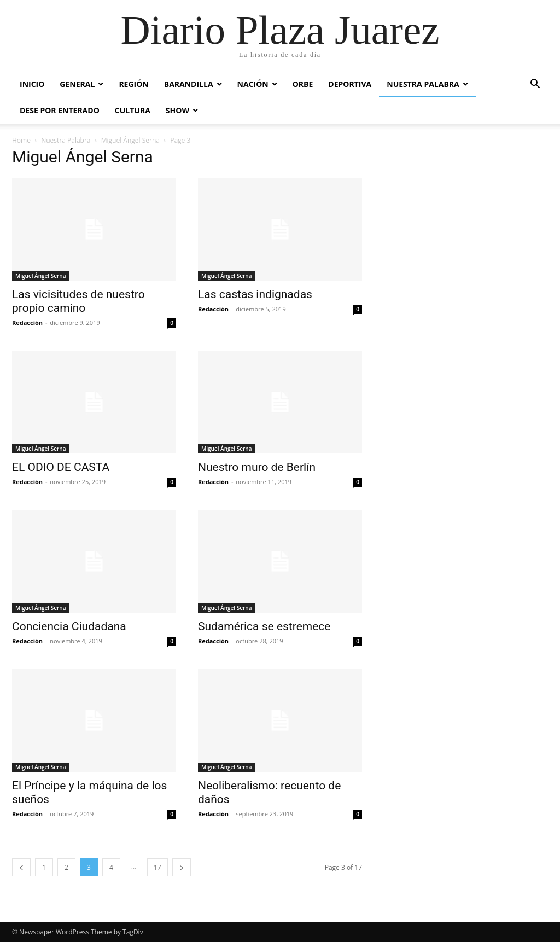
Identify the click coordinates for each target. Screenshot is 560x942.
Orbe (303, 84)
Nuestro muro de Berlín (257, 467)
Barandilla (189, 84)
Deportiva (350, 84)
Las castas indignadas (255, 294)
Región (133, 84)
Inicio (32, 84)
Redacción (27, 322)
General (77, 84)
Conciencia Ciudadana (69, 626)
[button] (535, 85)
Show (177, 110)
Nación (253, 84)
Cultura (133, 110)
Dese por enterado (60, 110)
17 (157, 867)
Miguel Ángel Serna (130, 140)
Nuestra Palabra (423, 84)
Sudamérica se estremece (264, 626)
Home (21, 140)
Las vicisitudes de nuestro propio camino (78, 301)
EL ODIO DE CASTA (61, 467)
